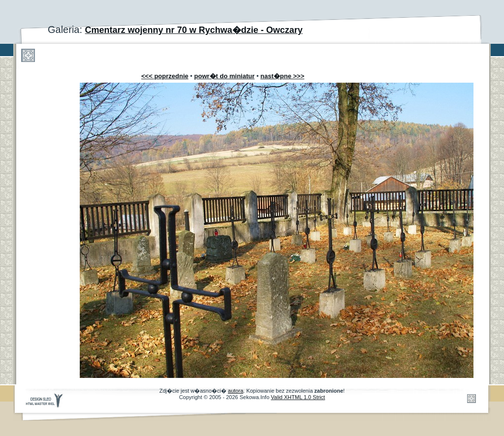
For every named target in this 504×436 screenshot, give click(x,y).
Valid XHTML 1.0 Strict (298, 397)
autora (236, 391)
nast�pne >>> (282, 76)
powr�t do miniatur (225, 76)
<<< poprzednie (165, 76)
